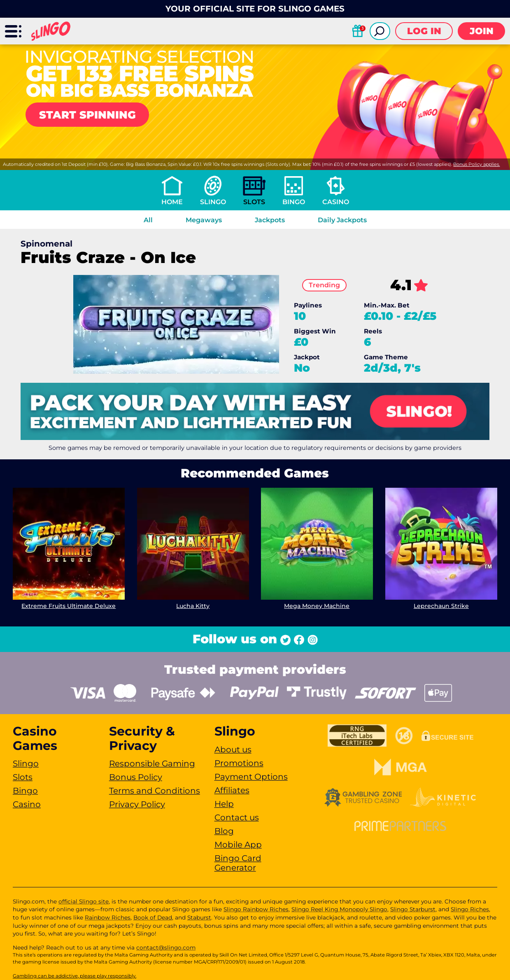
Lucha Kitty (193, 606)
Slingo (213, 202)
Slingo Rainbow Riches (256, 909)
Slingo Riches (470, 909)
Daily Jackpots (342, 220)
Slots (254, 202)
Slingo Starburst (413, 909)
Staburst (199, 917)
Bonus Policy (136, 777)
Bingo (294, 202)
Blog (224, 831)
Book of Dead (153, 917)
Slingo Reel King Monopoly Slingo (339, 909)
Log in (424, 31)
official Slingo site (84, 901)
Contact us (237, 817)
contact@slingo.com (166, 947)
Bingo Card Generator (238, 863)
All (148, 220)
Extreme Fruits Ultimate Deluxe (69, 606)
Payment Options (251, 777)
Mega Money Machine (317, 606)
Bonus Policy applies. (476, 164)
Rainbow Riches (108, 917)
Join (482, 31)
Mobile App (238, 845)
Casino (336, 202)
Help (224, 804)
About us (233, 750)
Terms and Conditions (155, 791)
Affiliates (232, 790)
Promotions (239, 763)
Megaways (204, 220)
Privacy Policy (137, 804)
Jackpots (270, 220)
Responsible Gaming (152, 764)
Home (172, 202)
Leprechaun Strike (441, 606)
